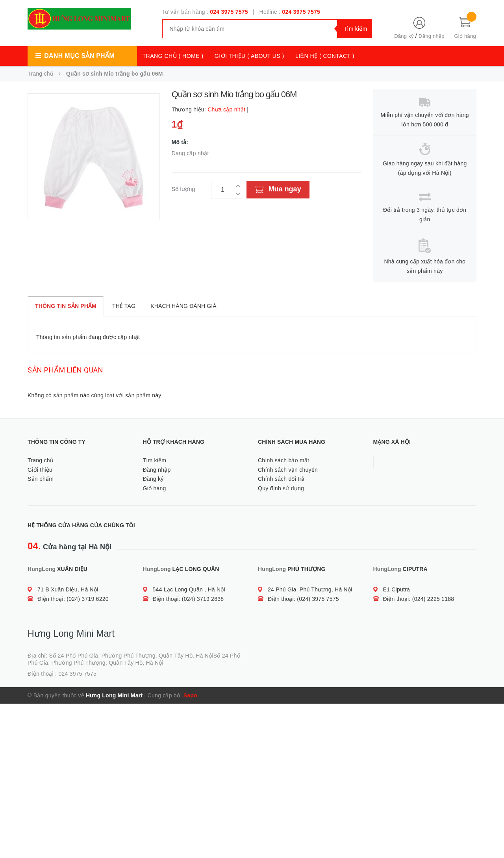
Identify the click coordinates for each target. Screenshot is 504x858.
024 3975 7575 (229, 12)
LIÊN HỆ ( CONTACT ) (325, 56)
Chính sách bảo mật (283, 460)
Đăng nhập (432, 36)
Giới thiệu (40, 470)
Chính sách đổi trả (281, 479)
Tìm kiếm (155, 460)
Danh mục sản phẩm (79, 56)
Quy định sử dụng (281, 488)
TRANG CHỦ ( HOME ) (173, 56)
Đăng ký (404, 36)
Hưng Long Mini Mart (114, 695)
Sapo (190, 695)
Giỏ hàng (155, 488)
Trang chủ (41, 460)
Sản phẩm (41, 479)
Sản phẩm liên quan (65, 370)
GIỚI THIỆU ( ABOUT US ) (249, 56)
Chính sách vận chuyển (288, 470)
